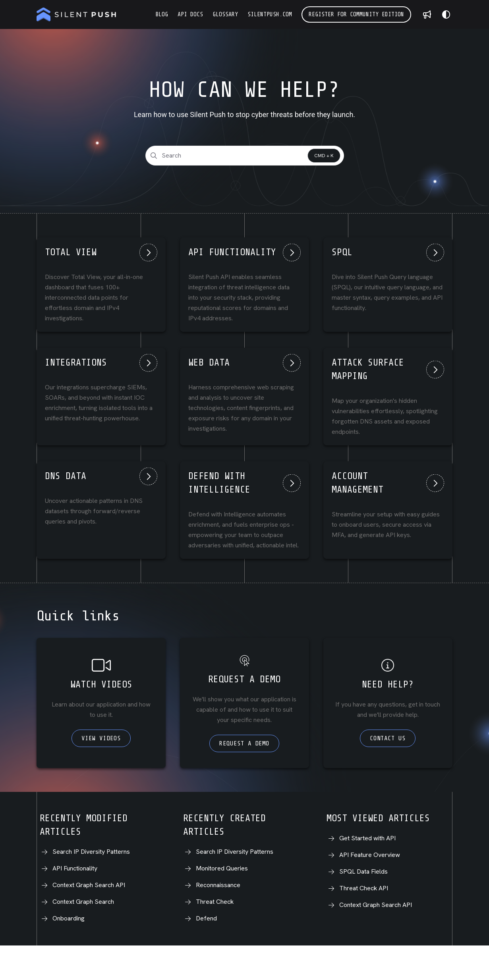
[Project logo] (76, 14)
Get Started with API (367, 838)
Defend (206, 918)
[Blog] (162, 14)
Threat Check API (364, 888)
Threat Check (215, 902)
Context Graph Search (83, 902)
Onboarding (69, 918)
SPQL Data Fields (363, 871)
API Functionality (75, 868)
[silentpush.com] (270, 14)
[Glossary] (225, 14)
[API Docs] (190, 14)
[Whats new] (427, 15)
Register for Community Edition (356, 14)
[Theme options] (446, 15)
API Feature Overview (370, 855)
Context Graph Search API (89, 885)
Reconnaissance (218, 885)
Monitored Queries (222, 868)
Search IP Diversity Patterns (91, 852)
